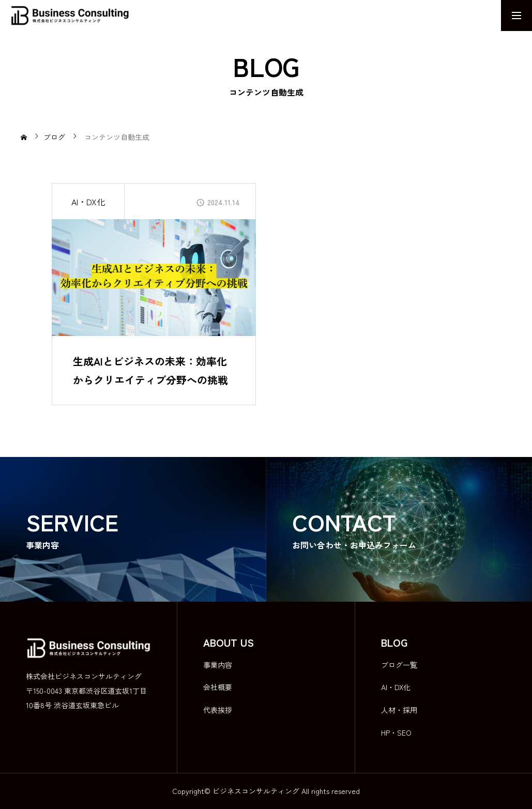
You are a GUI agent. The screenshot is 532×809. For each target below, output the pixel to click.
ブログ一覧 (399, 665)
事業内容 (218, 665)
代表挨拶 (218, 710)
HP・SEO (396, 732)
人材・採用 (399, 710)
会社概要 (218, 687)
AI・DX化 (88, 202)
